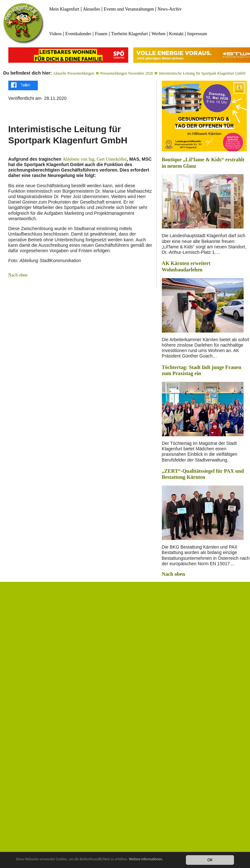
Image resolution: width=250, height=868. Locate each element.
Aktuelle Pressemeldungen (74, 73)
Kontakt (176, 34)
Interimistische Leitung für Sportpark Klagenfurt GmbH (202, 73)
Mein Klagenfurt (64, 9)
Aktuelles (92, 9)
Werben (158, 34)
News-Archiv (169, 9)
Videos (56, 34)
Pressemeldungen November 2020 (127, 73)
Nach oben (18, 275)
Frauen (101, 34)
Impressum (197, 34)
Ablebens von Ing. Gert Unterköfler (95, 159)
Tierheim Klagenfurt (129, 34)
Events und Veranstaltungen (129, 9)
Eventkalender (78, 34)
